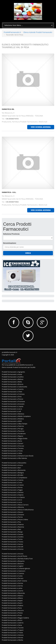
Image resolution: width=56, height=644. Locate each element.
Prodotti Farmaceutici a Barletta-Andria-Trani (17, 559)
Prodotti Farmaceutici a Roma (12, 441)
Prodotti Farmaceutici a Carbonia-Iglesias (16, 568)
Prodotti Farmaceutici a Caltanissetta (14, 387)
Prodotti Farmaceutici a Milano (12, 598)
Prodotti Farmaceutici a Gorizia (12, 583)
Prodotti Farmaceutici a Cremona (13, 394)
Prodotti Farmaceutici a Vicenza (13, 549)
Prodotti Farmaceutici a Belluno (13, 379)
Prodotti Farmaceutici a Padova (12, 605)
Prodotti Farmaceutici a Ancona (13, 554)
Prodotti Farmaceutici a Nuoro (12, 603)
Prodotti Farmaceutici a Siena (12, 625)
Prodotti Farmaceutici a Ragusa (12, 436)
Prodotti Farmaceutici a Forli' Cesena (14, 581)
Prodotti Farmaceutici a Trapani (13, 630)
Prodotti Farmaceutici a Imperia (13, 495)
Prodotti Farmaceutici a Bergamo (13, 561)
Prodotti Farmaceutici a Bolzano (13, 564)
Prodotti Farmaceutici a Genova (13, 492)
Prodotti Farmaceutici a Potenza (13, 524)
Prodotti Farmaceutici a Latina (12, 588)
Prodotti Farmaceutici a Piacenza (13, 431)
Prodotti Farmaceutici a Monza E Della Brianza (18, 510)
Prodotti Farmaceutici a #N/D (12, 421)
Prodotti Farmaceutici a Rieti (11, 529)
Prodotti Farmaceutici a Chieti (12, 392)
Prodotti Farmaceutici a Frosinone (13, 401)
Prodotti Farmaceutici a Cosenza (13, 573)
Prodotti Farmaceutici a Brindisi (13, 475)
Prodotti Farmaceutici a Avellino (13, 377)
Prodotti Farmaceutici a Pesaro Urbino (15, 520)
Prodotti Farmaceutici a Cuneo (12, 576)
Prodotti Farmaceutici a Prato (12, 615)
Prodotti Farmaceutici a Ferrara (13, 578)
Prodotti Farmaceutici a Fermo (12, 487)
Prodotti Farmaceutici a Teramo (13, 448)
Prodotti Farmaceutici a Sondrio (13, 537)
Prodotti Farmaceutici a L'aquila (13, 406)
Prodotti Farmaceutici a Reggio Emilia (15, 438)
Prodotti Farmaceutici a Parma (12, 517)
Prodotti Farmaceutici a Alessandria (14, 463)
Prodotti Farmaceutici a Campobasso (14, 478)
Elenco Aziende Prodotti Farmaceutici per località (19, 367)
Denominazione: (10, 243)
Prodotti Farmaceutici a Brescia (13, 384)
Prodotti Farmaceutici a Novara (12, 512)
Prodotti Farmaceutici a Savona (12, 534)
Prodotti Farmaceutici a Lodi (11, 411)
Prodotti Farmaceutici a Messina (13, 507)
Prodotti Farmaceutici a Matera (12, 596)
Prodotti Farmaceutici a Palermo (13, 426)
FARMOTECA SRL (8, 109)
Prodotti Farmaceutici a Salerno (13, 623)
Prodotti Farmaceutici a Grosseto (13, 404)
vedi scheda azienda (41, 127)
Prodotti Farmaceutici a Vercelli (12, 547)
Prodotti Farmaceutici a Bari (11, 468)
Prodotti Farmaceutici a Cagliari (13, 566)
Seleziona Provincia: (11, 234)
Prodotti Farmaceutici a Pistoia (12, 613)
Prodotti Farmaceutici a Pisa (11, 522)
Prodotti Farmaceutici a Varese (12, 544)
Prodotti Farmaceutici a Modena (13, 419)
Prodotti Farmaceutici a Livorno (12, 591)
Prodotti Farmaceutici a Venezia (13, 635)
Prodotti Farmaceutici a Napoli (12, 601)
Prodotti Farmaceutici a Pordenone (14, 434)
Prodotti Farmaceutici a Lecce (12, 409)
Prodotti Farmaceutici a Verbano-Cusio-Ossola (18, 456)
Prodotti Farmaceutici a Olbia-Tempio (15, 424)
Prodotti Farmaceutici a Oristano (13, 515)
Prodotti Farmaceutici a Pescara (13, 610)
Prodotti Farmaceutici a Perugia (13, 429)
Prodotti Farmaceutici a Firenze (12, 399)
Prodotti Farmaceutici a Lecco (12, 500)
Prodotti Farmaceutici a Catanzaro (14, 571)
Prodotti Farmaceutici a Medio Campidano (16, 416)
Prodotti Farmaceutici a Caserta (13, 389)
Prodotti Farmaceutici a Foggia (12, 490)
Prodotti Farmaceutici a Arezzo (12, 465)
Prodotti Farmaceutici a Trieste (12, 633)
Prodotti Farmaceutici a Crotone (13, 485)
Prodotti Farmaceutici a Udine (12, 453)
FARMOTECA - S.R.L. (9, 192)
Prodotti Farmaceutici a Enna (12, 397)
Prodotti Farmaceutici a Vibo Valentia (14, 458)
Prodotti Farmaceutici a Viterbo (12, 640)
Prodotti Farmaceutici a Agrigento (13, 372)
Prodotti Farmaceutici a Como (12, 483)
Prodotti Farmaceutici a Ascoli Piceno (14, 556)
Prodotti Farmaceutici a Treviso (12, 542)
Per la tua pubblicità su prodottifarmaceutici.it (17, 365)
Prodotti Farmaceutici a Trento (12, 451)
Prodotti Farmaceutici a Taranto (13, 628)
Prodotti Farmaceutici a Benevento (14, 470)
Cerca (28, 253)
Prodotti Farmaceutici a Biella (12, 382)
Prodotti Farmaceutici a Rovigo (12, 532)
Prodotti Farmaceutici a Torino (12, 539)
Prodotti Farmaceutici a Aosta (12, 374)
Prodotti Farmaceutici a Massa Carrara (15, 505)
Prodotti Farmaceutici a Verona (12, 638)
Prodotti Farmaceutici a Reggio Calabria (15, 618)
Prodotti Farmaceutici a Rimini (12, 620)
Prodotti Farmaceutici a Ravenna (13, 527)
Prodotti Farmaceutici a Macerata (13, 593)
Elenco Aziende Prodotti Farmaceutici (38, 32)
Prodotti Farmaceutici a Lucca (12, 502)
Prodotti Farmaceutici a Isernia (12, 586)
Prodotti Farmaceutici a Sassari (12, 443)
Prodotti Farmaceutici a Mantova (13, 414)
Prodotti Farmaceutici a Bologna (13, 473)
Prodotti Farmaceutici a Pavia (12, 608)
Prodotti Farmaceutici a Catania (13, 480)
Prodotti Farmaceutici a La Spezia (13, 497)
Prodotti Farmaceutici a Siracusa (13, 446)
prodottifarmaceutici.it (9, 352)
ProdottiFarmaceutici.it (12, 32)
